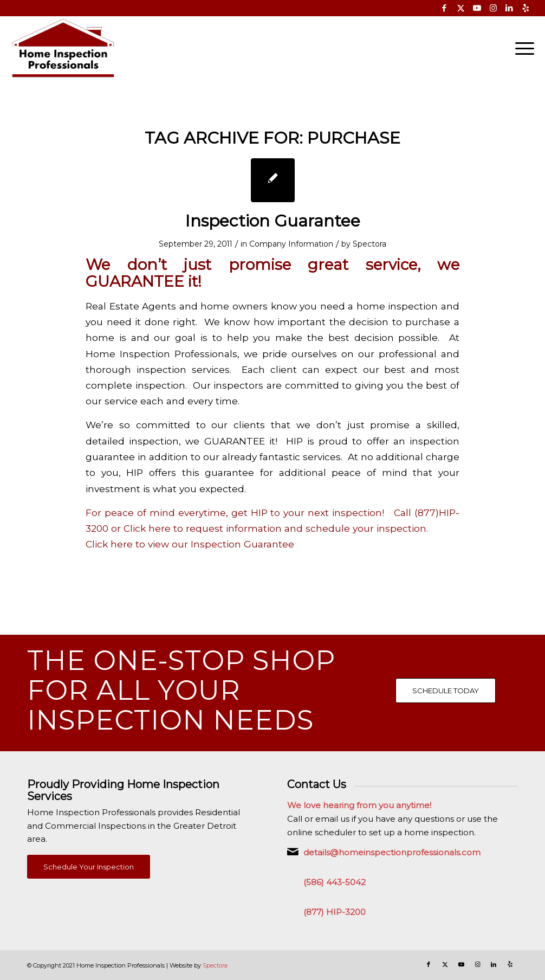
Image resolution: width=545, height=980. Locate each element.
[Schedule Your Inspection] (89, 867)
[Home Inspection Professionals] (63, 48)
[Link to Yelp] (526, 8)
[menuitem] (521, 48)
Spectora (369, 244)
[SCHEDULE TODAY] (446, 691)
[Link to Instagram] (493, 8)
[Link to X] (461, 8)
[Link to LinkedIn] (510, 8)
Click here (148, 528)
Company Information (291, 244)
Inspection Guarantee (273, 221)
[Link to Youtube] (477, 8)
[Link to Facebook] (445, 8)
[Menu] (521, 48)
